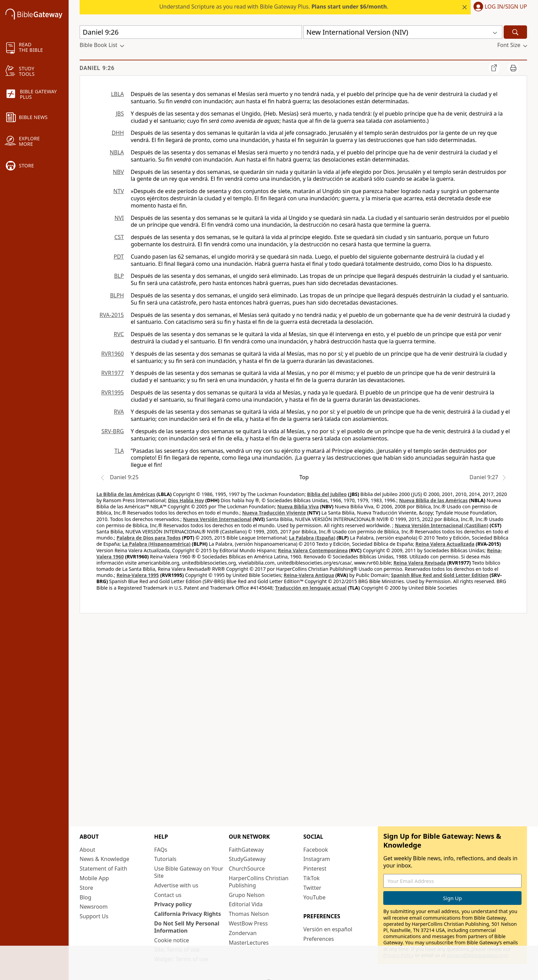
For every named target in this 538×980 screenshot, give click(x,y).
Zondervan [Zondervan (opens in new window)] (243, 933)
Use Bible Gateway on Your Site (189, 872)
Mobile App (94, 878)
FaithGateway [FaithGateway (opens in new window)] (246, 850)
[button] (499, 7)
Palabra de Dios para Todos (149, 538)
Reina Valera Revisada (420, 563)
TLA (119, 451)
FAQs (161, 850)
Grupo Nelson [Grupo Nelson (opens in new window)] (247, 895)
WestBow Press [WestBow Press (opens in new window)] (248, 923)
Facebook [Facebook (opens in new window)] (316, 850)
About (87, 850)
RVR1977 (113, 373)
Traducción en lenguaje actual (311, 588)
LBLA (118, 94)
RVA (119, 412)
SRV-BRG (113, 431)
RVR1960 (113, 354)
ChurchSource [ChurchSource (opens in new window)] (247, 869)
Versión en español (328, 929)
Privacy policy (173, 904)
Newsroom (94, 907)
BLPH (117, 295)
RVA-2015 (112, 315)
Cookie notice (172, 940)
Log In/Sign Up (506, 7)
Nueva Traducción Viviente (274, 513)
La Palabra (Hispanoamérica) (156, 544)
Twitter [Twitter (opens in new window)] (312, 888)
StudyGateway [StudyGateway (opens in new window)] (247, 859)
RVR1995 (113, 392)
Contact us (168, 895)
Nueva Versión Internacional (217, 519)
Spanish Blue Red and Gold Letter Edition (440, 575)
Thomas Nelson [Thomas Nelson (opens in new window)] (249, 914)
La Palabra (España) (312, 538)
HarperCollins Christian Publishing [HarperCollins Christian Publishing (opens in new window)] (259, 882)
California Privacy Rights (188, 914)
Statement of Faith (103, 869)
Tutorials (165, 859)
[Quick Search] (191, 32)
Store (86, 888)
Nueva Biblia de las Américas (433, 500)
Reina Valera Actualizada (445, 544)
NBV (118, 172)
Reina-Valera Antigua (309, 575)
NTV (119, 191)
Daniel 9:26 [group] (97, 68)
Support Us (94, 916)
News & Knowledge (104, 859)
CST (119, 237)
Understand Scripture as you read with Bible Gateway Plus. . (274, 7)
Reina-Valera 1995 (138, 575)
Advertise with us (176, 885)
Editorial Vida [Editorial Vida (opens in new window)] (246, 904)
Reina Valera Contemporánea (313, 550)
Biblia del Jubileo (327, 494)
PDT (119, 257)
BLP (119, 276)
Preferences (319, 939)
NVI (119, 218)
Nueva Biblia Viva (298, 506)
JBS (120, 114)
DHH (118, 133)
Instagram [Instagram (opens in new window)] (317, 859)
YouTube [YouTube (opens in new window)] (314, 897)
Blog (85, 897)
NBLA (117, 152)
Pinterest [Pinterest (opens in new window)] (315, 869)
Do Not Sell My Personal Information (187, 927)
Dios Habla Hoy (186, 500)
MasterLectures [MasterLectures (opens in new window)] (249, 943)
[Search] (515, 32)
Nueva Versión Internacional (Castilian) (441, 525)
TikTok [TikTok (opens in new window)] (312, 878)
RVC (119, 334)
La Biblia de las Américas (126, 494)
